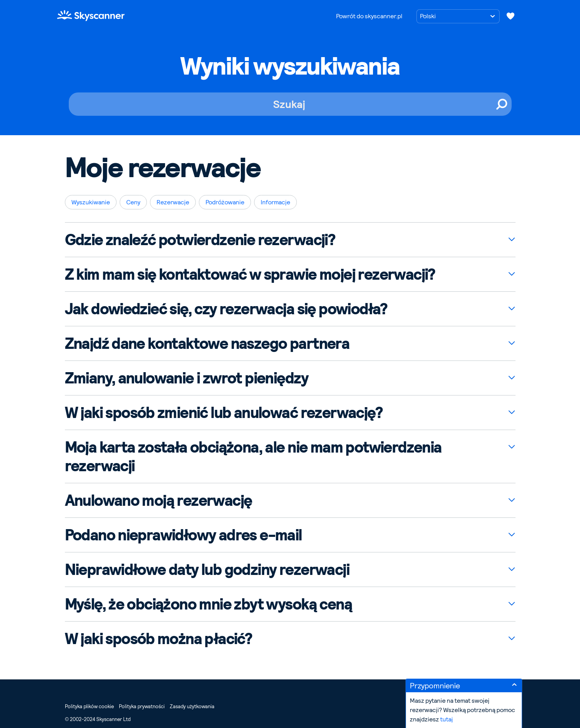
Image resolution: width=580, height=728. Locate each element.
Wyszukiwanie (91, 202)
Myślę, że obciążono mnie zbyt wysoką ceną (208, 604)
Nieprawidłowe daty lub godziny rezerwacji (207, 570)
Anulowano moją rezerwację (158, 500)
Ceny (133, 202)
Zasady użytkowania (192, 706)
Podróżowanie (225, 202)
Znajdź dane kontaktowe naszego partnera (207, 343)
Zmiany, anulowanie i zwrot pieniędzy (186, 378)
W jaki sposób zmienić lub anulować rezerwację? (224, 413)
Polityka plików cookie (89, 706)
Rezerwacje (173, 202)
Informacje (275, 202)
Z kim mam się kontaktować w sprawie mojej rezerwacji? (250, 274)
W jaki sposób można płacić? (158, 639)
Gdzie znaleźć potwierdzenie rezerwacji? (200, 240)
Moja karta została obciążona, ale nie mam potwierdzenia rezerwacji (253, 456)
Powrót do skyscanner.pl (369, 16)
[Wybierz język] (458, 16)
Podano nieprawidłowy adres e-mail (183, 535)
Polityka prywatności (142, 706)
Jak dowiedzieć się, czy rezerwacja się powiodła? (226, 309)
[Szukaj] (290, 104)
